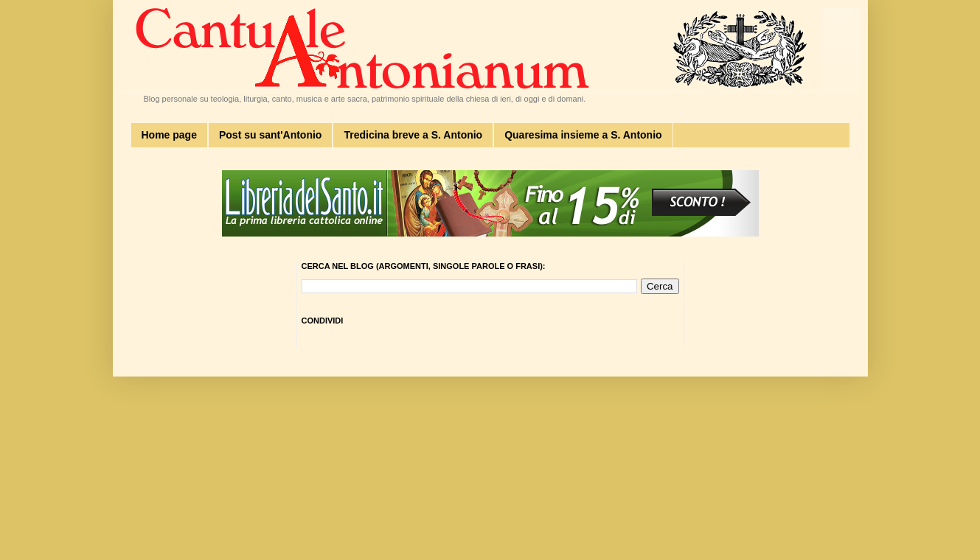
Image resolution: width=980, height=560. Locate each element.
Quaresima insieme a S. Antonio (583, 135)
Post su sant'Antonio (270, 135)
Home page (169, 135)
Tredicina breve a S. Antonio (413, 135)
